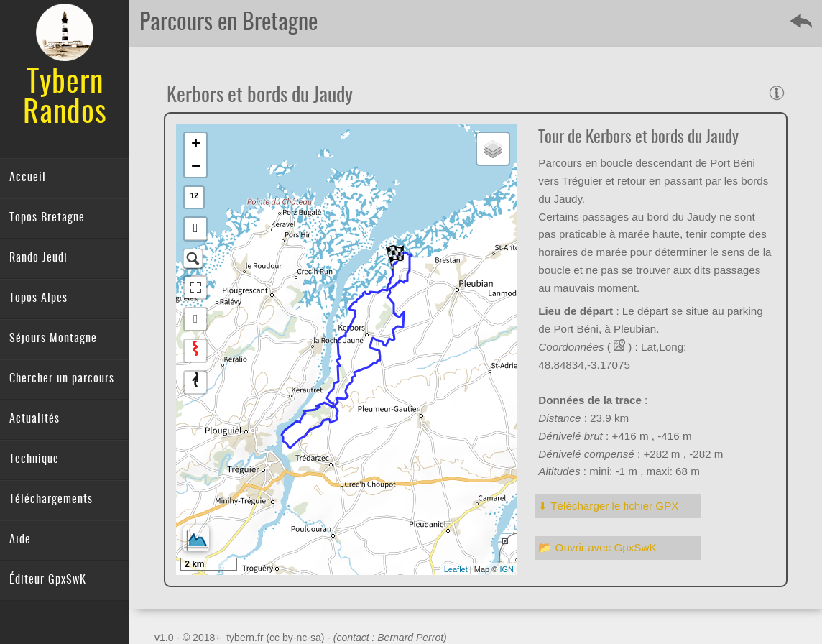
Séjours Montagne (53, 339)
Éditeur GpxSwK (48, 580)
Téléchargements (51, 500)
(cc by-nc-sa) (295, 638)
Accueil (28, 178)
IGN (507, 569)
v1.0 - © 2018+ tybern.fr (210, 638)
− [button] (196, 166)
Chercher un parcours (62, 379)
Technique (34, 459)
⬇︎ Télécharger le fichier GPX (608, 506)
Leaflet (456, 569)
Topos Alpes (38, 298)
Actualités (34, 419)
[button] (195, 229)
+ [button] (196, 143)
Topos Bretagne (47, 218)
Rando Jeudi (38, 258)
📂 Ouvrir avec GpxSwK (597, 547)
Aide (20, 540)
